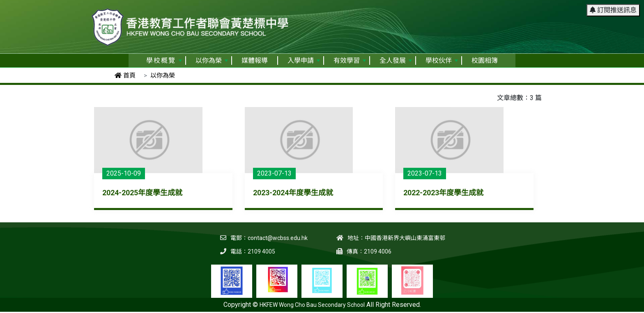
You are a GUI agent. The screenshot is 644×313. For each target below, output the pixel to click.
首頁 (125, 75)
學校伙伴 (442, 61)
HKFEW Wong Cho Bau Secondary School (312, 305)
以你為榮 (212, 61)
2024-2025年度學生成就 (142, 193)
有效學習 (350, 61)
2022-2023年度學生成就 (443, 193)
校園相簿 (485, 61)
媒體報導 (255, 61)
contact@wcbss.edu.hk (278, 238)
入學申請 (304, 61)
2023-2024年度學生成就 (293, 193)
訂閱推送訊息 (613, 10)
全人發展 (396, 61)
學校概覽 (164, 61)
